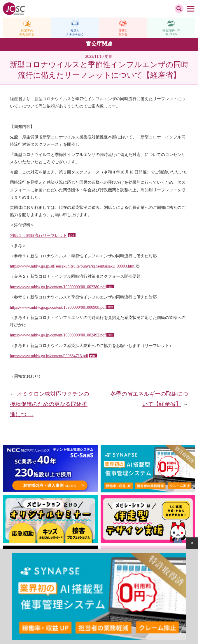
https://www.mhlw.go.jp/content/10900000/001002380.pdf (58, 287)
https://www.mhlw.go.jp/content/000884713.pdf (49, 356)
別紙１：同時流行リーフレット (38, 236)
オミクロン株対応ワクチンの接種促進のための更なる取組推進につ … (49, 404)
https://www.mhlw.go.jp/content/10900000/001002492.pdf (58, 335)
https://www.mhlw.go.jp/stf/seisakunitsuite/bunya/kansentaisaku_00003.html (73, 266)
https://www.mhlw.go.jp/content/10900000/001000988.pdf (58, 307)
